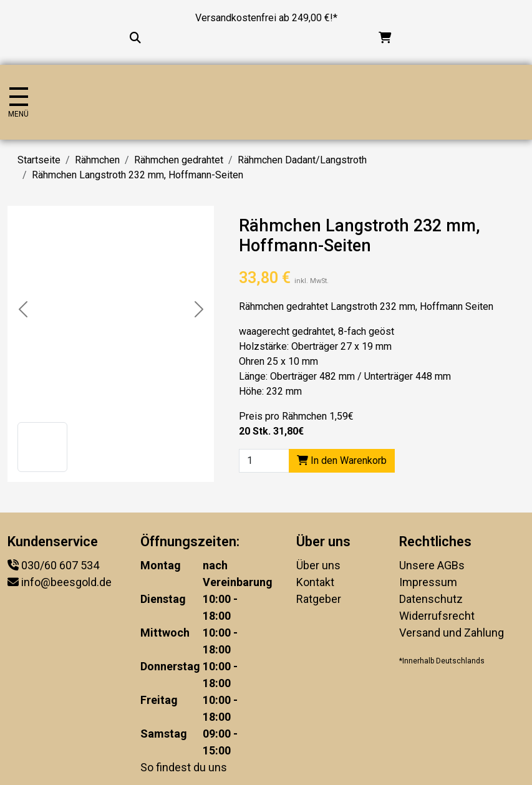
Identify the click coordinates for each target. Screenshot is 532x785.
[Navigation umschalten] (18, 103)
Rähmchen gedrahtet (179, 160)
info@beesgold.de (66, 582)
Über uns (318, 565)
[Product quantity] (264, 461)
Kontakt (315, 582)
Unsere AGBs (432, 565)
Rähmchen (97, 160)
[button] (42, 447)
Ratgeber (319, 599)
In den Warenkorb (342, 460)
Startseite (39, 160)
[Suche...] (135, 38)
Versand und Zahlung (452, 633)
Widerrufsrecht (437, 616)
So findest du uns (184, 767)
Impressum (428, 582)
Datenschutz (431, 599)
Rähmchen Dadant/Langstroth (302, 160)
